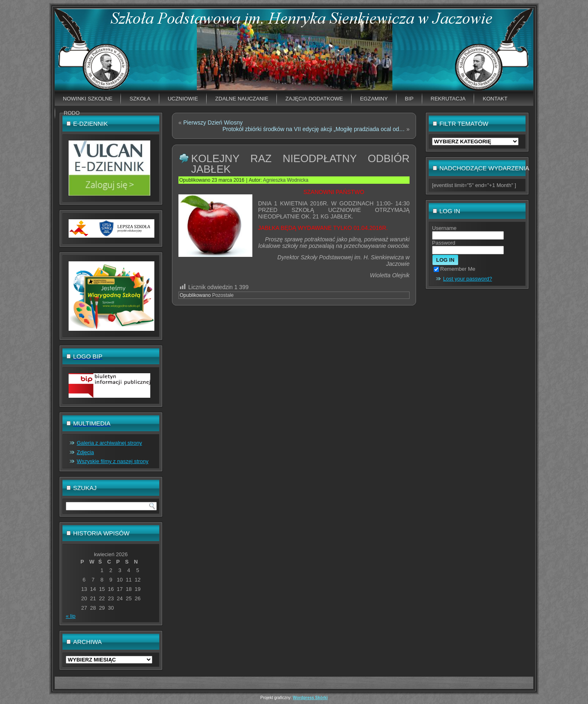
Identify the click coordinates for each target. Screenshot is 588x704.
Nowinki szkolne (88, 99)
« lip (71, 616)
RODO (72, 113)
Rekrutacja (448, 99)
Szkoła (140, 99)
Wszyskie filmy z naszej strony (113, 461)
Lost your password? (468, 279)
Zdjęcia (85, 452)
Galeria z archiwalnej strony (109, 443)
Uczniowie (183, 99)
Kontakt (495, 99)
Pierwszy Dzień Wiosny (213, 123)
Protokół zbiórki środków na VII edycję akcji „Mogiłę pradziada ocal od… (314, 129)
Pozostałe (223, 295)
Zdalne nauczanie (242, 99)
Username (444, 228)
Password (444, 243)
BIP (409, 99)
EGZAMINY (374, 99)
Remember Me (454, 269)
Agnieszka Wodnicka (286, 180)
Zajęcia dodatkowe (314, 99)
